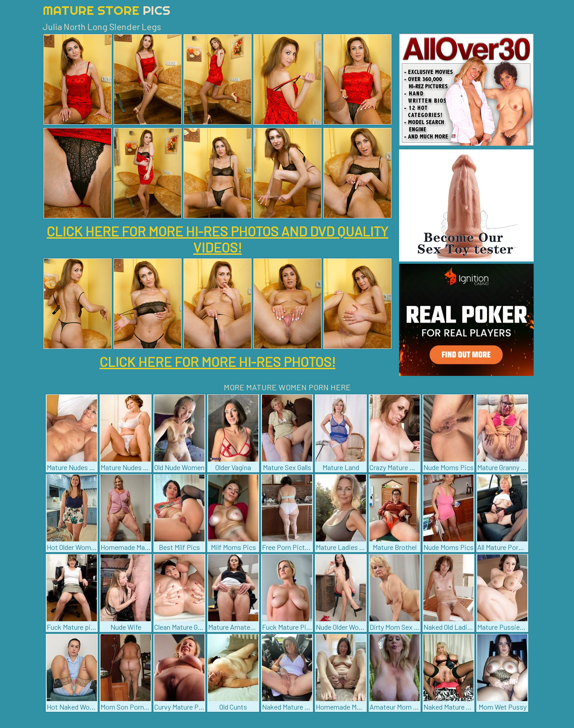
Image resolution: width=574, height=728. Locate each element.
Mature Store (107, 10)
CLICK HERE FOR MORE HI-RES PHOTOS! (217, 362)
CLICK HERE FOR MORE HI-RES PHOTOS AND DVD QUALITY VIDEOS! (217, 239)
